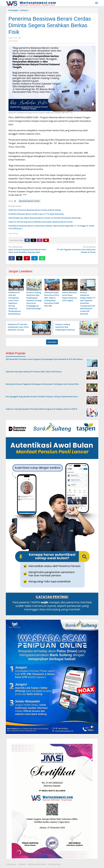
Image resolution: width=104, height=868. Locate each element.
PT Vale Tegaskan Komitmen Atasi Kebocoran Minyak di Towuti (75, 249)
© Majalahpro (11, 864)
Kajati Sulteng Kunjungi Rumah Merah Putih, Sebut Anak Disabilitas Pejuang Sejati (29, 249)
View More (52, 342)
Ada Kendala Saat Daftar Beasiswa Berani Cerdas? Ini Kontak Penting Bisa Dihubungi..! (45, 218)
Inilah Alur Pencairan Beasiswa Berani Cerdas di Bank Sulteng (35, 210)
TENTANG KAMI (54, 864)
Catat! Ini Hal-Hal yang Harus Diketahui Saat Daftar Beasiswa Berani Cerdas (41, 222)
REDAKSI (22, 864)
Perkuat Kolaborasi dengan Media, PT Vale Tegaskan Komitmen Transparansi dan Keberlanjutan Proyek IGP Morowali (88, 303)
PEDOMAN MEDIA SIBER (37, 864)
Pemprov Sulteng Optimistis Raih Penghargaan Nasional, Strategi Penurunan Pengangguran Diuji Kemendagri (34, 301)
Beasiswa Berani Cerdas (29, 201)
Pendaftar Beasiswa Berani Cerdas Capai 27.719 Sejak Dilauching (36, 214)
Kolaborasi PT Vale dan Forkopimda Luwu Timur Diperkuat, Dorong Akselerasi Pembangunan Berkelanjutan (15, 303)
